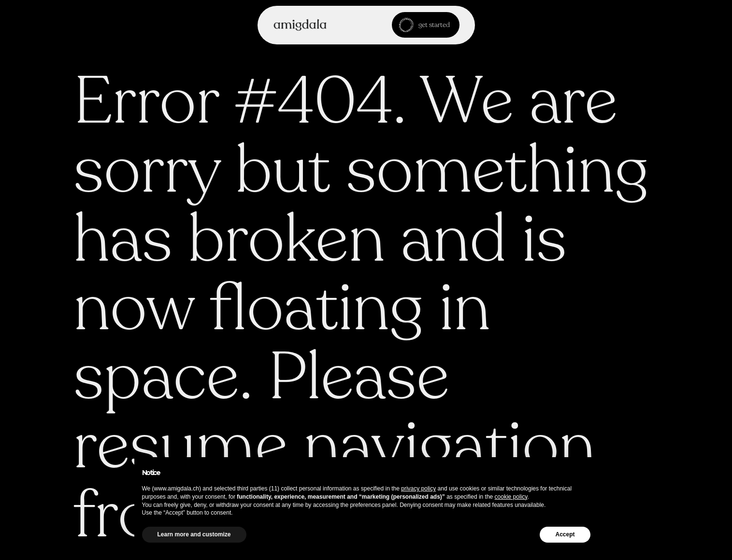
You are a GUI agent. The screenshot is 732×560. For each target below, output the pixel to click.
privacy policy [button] (418, 489)
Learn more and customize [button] (194, 534)
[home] (300, 25)
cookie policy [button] (511, 497)
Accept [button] (565, 534)
